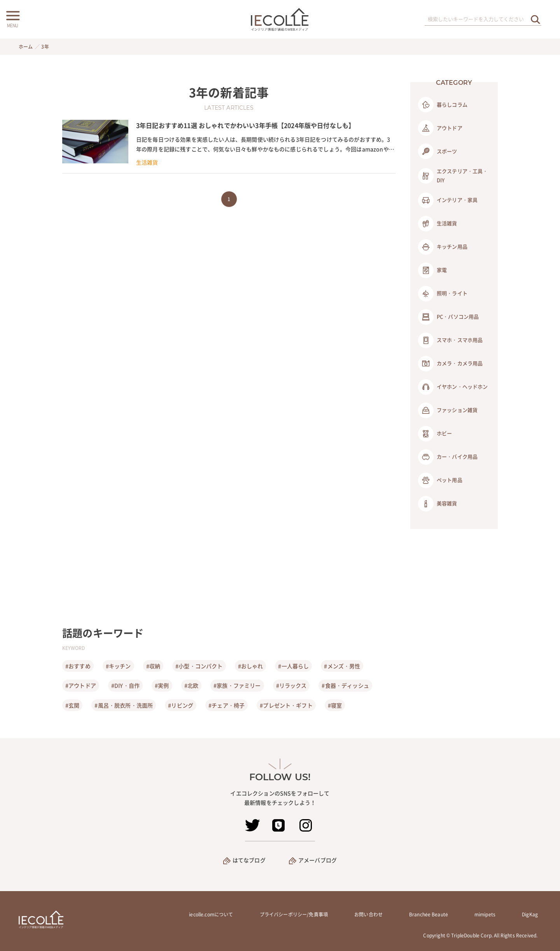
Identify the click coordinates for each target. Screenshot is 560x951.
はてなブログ (249, 860)
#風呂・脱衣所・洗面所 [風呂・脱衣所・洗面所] (124, 705)
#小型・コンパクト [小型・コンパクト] (199, 666)
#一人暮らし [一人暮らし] (293, 666)
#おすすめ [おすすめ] (78, 666)
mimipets (485, 914)
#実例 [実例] (162, 685)
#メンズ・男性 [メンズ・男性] (342, 666)
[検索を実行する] (535, 19)
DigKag (530, 914)
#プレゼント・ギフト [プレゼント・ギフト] (286, 705)
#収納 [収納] (153, 666)
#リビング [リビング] (181, 705)
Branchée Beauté (429, 914)
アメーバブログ (318, 860)
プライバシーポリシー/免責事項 (294, 914)
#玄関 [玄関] (72, 705)
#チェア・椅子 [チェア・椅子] (227, 705)
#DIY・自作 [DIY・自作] (125, 685)
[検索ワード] (483, 19)
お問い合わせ (368, 914)
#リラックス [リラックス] (291, 685)
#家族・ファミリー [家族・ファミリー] (237, 685)
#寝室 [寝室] (335, 705)
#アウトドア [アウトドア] (81, 685)
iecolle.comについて (211, 914)
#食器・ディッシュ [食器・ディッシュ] (345, 685)
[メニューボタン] (12, 18)
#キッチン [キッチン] (118, 666)
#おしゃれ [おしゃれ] (251, 666)
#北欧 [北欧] (191, 685)
